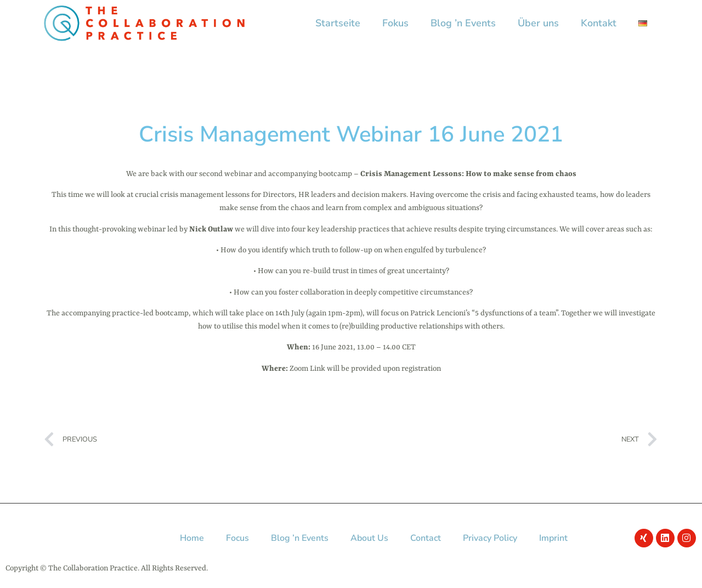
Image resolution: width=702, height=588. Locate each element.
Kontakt (599, 23)
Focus (237, 538)
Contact (426, 538)
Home (192, 538)
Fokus (395, 23)
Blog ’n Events (463, 23)
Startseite (338, 23)
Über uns (538, 23)
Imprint (553, 538)
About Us (369, 538)
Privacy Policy (490, 538)
